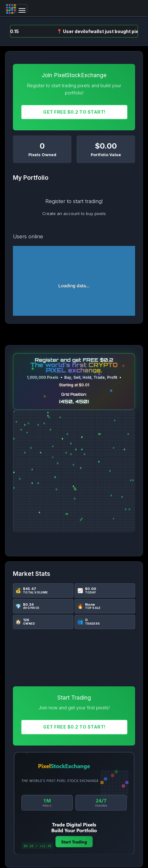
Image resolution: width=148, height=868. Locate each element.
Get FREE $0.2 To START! (74, 112)
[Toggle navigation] (22, 8)
